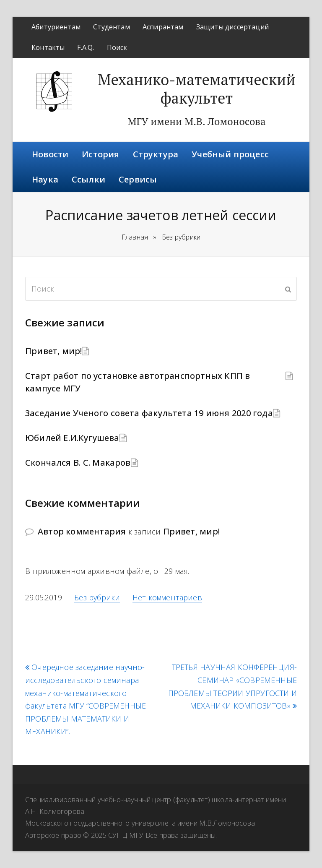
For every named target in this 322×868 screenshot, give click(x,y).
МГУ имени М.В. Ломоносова (196, 121)
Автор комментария (82, 531)
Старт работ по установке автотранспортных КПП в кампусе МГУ (138, 382)
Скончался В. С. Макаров (78, 463)
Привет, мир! (53, 351)
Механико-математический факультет (197, 89)
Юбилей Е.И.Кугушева (72, 438)
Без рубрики (97, 597)
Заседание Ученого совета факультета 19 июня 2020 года (149, 413)
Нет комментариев (167, 597)
